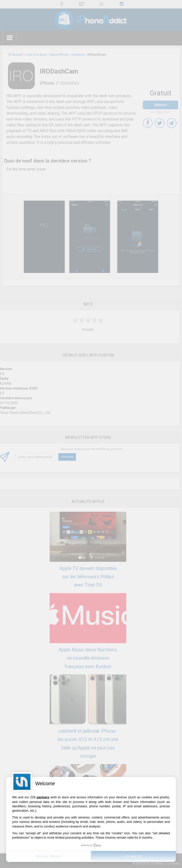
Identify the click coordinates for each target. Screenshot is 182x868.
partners (43, 797)
